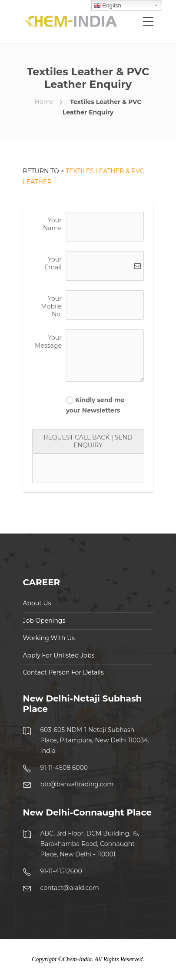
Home (44, 102)
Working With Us (49, 638)
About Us (37, 603)
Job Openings (44, 621)
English (108, 6)
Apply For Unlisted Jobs (59, 655)
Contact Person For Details (63, 672)
